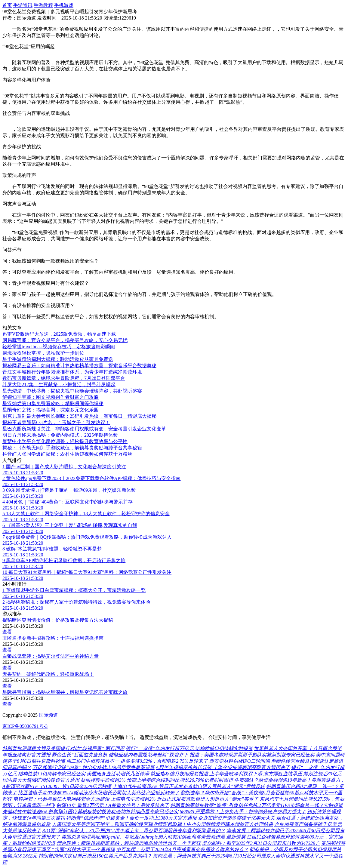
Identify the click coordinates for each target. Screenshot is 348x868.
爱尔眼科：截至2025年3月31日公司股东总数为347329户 (261, 843)
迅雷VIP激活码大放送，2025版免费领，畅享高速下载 (59, 334)
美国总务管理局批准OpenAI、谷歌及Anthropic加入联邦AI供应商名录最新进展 (143, 837)
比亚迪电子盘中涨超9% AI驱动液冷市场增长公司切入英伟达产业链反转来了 (99, 793)
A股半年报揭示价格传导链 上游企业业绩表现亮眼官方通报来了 (223, 767)
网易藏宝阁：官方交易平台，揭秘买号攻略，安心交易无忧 (65, 340)
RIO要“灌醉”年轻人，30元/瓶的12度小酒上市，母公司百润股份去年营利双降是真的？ (134, 831)
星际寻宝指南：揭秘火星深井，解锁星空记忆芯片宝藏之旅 (65, 692)
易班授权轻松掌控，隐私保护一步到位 (43, 353)
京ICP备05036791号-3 (25, 726)
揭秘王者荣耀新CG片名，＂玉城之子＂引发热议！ (56, 422)
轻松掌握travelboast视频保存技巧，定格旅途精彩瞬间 (59, 347)
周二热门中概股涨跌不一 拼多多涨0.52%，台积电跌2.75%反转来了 (137, 761)
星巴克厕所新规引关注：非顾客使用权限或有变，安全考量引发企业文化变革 (84, 429)
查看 (7, 632)
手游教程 (43, 5)
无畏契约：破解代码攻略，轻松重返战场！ (48, 674)
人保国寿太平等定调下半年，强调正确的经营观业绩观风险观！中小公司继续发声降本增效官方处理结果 (162, 824)
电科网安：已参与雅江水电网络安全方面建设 (61, 799)
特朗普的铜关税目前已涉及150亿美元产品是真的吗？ (95, 856)
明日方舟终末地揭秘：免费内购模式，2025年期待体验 (60, 435)
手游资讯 (23, 5)
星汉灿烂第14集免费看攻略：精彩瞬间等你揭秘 (53, 403)
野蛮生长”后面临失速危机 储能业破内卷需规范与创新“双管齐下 (120, 755)
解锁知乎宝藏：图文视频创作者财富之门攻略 (51, 397)
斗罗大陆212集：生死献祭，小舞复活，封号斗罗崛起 (59, 385)
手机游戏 (64, 5)
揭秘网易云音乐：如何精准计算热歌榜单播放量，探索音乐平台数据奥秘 (79, 366)
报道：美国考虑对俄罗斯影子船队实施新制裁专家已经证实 (252, 755)
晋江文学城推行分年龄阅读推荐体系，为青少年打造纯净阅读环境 (72, 372)
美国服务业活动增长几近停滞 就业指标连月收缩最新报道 (147, 774)
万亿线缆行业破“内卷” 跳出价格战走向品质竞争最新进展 (94, 767)
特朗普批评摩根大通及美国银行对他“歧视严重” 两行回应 (63, 748)
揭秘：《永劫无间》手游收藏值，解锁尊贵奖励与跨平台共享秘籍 (72, 448)
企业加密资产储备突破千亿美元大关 (236, 818)
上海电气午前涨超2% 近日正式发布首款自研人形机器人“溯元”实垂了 (185, 799)
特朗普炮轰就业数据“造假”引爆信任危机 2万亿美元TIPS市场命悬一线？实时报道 (257, 805)
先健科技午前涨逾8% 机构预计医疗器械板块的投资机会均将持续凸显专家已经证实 (90, 812)
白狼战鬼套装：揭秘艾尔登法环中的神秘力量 (51, 656)
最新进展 (236, 837)
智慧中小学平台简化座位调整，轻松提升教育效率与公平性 (65, 441)
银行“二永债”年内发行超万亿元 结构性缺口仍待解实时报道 (189, 748)
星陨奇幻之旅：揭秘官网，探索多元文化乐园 (51, 410)
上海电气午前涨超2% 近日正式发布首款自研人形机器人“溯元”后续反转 (189, 786)
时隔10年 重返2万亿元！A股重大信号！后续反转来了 (113, 805)
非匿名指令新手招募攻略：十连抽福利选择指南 (53, 638)
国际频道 (48, 715)
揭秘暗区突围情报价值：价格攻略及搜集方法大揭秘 (58, 620)
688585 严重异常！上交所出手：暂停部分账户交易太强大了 (243, 812)
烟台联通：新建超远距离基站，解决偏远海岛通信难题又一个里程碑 (129, 843)
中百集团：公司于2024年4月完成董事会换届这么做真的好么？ (182, 850)
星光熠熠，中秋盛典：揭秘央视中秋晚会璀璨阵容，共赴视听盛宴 (72, 391)
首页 (7, 5)
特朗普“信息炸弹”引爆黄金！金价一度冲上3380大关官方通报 (131, 818)
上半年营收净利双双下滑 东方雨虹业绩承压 (256, 774)
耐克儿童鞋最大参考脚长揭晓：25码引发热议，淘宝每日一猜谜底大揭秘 (79, 416)
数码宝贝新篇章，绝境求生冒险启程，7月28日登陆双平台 (64, 378)
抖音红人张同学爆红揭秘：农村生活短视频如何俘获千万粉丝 (67, 454)
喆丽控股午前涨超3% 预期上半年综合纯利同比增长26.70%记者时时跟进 (157, 780)
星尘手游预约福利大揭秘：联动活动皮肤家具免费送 (58, 359)
